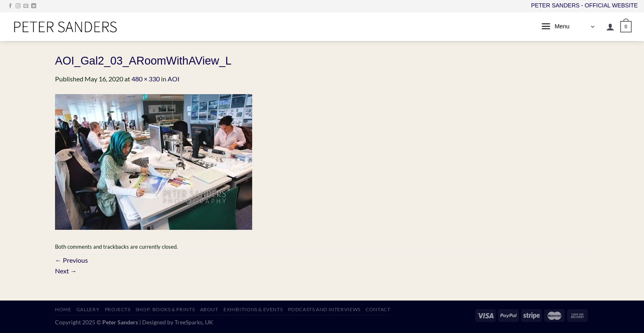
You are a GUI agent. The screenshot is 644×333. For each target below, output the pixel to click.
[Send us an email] (26, 6)
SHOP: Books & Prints (165, 309)
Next (66, 271)
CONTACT (378, 309)
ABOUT (209, 309)
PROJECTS (118, 309)
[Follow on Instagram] (18, 6)
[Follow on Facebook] (10, 6)
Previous (71, 260)
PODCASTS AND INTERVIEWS (324, 309)
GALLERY (88, 309)
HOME (63, 309)
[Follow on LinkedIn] (34, 6)
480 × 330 (146, 79)
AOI (174, 79)
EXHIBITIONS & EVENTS (253, 309)
